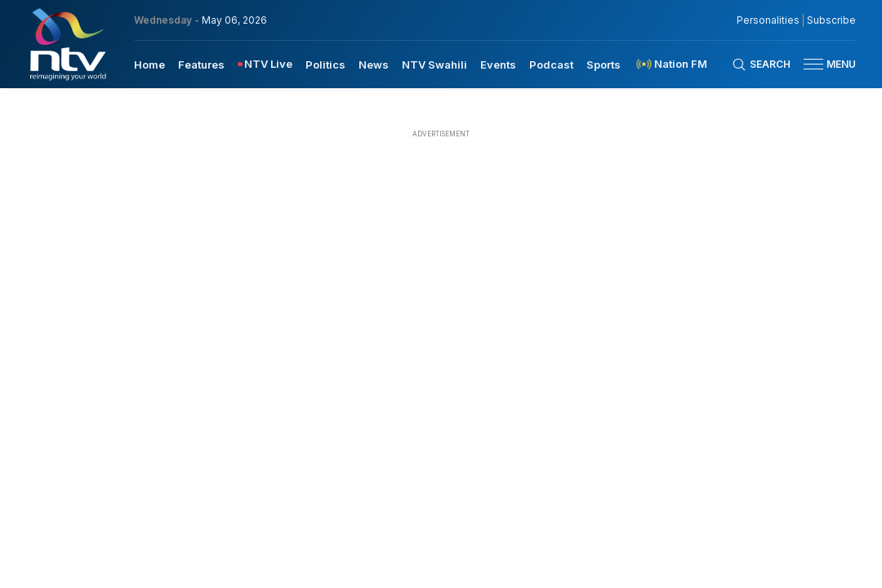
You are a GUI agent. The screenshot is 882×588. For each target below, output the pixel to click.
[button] (823, 64)
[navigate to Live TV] (265, 64)
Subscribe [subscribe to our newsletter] (831, 20)
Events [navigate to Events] (498, 65)
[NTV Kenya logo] (67, 44)
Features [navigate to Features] (201, 65)
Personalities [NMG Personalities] (768, 20)
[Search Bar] (761, 65)
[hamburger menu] (813, 64)
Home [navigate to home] (149, 65)
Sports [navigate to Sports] (604, 65)
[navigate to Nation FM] (670, 64)
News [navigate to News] (374, 65)
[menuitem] (149, 64)
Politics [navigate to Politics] (325, 65)
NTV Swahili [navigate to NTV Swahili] (434, 65)
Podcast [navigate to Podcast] (551, 65)
